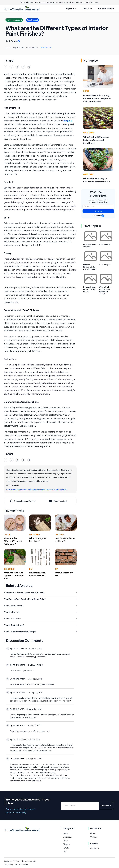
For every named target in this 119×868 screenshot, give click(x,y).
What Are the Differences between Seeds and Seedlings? (96, 140)
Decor (7, 535)
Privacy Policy (8, 864)
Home (86, 91)
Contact (94, 837)
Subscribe (98, 211)
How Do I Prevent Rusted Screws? (38, 574)
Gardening (35, 535)
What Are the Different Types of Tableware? (13, 541)
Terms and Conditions (22, 864)
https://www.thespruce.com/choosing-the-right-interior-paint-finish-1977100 (37, 489)
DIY (31, 569)
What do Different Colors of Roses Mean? (90, 267)
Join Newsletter (106, 8)
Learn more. (95, 2)
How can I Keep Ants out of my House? (89, 289)
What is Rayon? (105, 265)
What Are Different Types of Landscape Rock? (14, 575)
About (93, 833)
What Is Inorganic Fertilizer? (38, 540)
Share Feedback (58, 501)
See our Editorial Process (22, 501)
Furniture (67, 848)
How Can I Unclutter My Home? (65, 540)
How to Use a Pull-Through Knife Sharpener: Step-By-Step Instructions (97, 98)
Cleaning (59, 535)
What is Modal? (105, 244)
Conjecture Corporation (28, 861)
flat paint (68, 121)
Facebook (95, 848)
